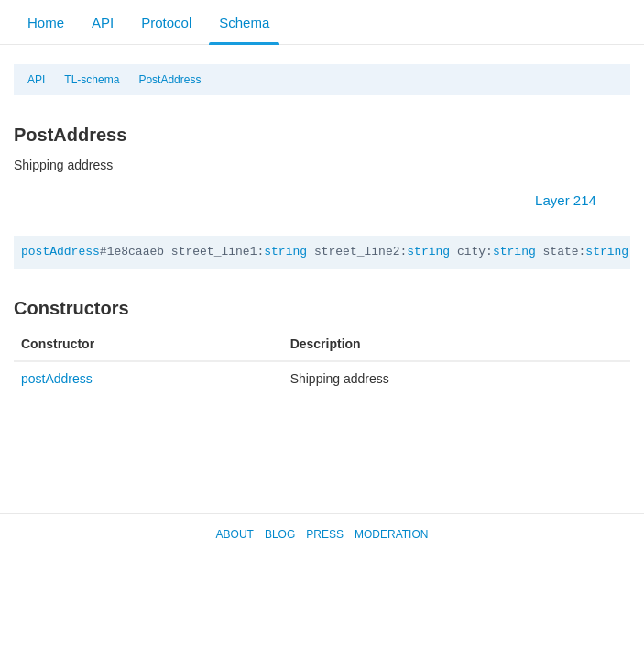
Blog (280, 534)
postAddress (60, 252)
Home (46, 22)
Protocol (166, 22)
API (103, 22)
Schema (244, 22)
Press (325, 534)
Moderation (391, 534)
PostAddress (169, 80)
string (285, 252)
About (235, 534)
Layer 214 (575, 200)
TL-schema (92, 80)
